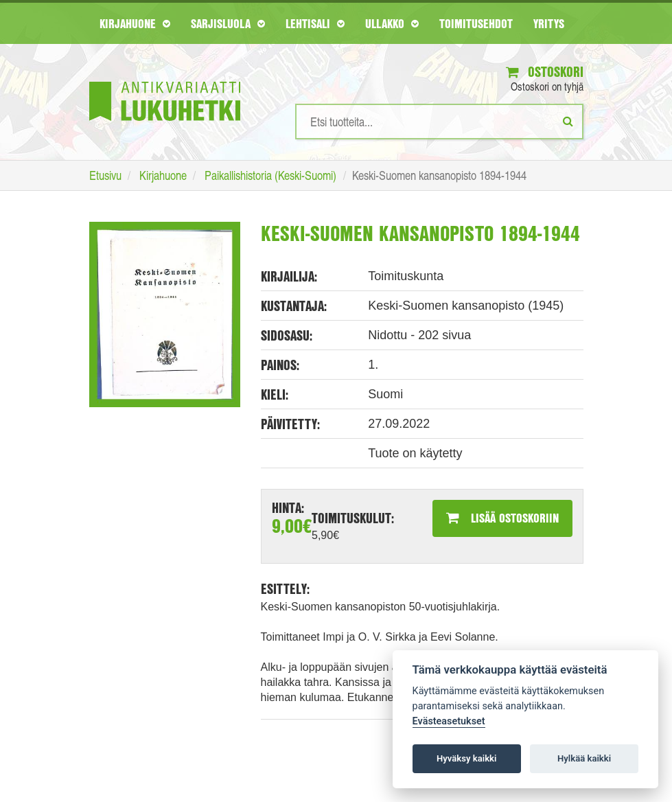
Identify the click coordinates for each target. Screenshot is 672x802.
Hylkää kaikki (584, 758)
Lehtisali (315, 23)
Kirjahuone (135, 23)
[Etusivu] (165, 81)
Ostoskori (545, 72)
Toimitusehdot (476, 23)
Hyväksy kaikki (466, 758)
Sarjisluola (228, 23)
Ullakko (392, 23)
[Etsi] (568, 121)
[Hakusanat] (439, 122)
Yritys (549, 23)
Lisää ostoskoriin (502, 518)
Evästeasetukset (449, 721)
